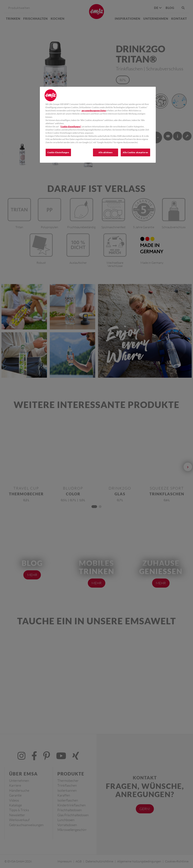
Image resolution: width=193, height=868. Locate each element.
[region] (98, 125)
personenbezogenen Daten (94, 110)
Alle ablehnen (105, 152)
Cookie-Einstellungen (58, 152)
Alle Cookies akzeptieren (135, 152)
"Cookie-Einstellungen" (71, 126)
